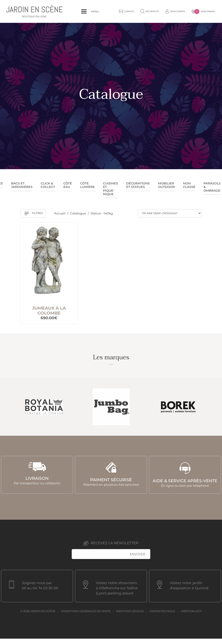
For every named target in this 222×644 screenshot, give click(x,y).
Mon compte (173, 11)
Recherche (147, 11)
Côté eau (68, 185)
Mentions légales (130, 611)
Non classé (189, 185)
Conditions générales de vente (86, 611)
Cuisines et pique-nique (111, 189)
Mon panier (201, 12)
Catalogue (78, 213)
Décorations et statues (138, 185)
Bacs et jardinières (22, 185)
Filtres (34, 213)
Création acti (191, 611)
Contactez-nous (162, 611)
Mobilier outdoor (166, 185)
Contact (124, 11)
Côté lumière (88, 185)
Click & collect (48, 185)
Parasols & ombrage (212, 187)
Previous (8, 407)
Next (214, 407)
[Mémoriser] (69, 230)
